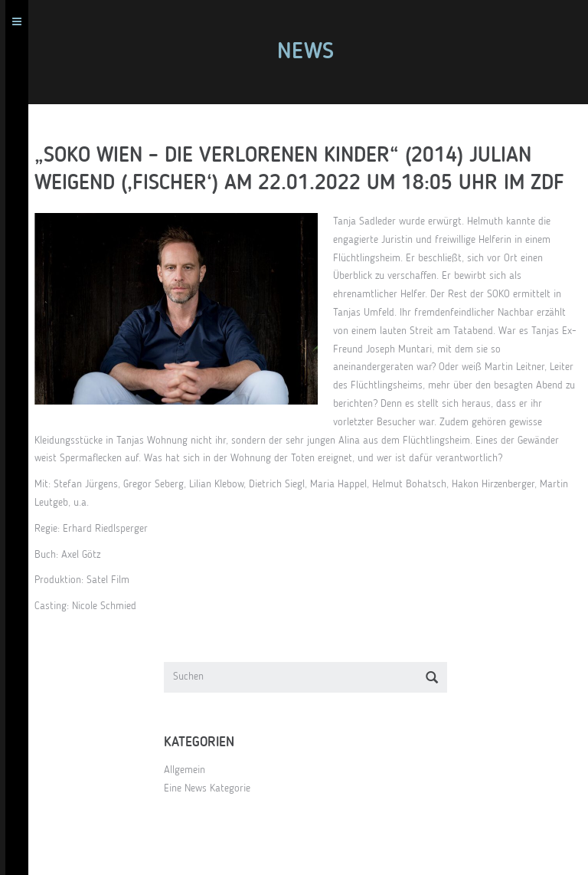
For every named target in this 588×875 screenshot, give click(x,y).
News (305, 52)
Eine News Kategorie (207, 788)
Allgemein (185, 770)
